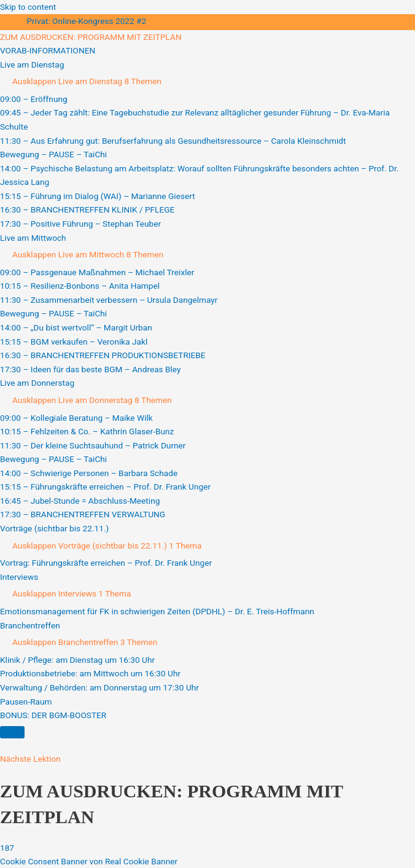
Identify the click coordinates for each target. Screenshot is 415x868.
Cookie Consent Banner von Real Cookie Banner (89, 861)
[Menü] (12, 732)
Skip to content (28, 7)
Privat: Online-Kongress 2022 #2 (86, 21)
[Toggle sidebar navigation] (12, 24)
